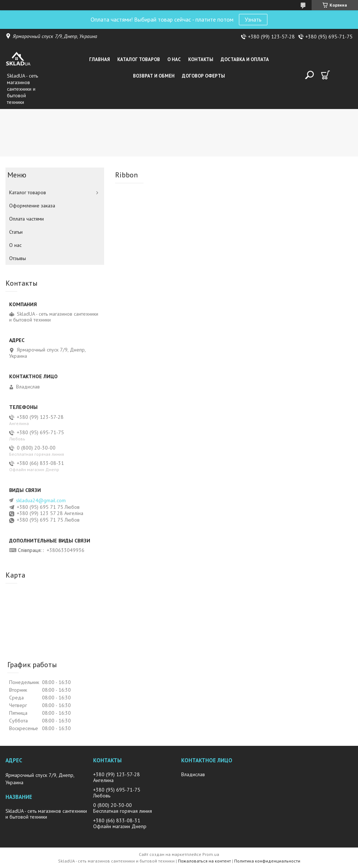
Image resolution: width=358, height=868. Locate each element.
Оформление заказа (32, 206)
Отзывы (18, 258)
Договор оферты (203, 76)
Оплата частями (26, 219)
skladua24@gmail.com (41, 500)
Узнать (253, 19)
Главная (100, 59)
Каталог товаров (139, 59)
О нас (174, 59)
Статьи (16, 232)
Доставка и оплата (245, 59)
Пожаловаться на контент (204, 861)
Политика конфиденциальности (267, 861)
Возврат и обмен (154, 76)
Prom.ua (211, 854)
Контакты (201, 59)
